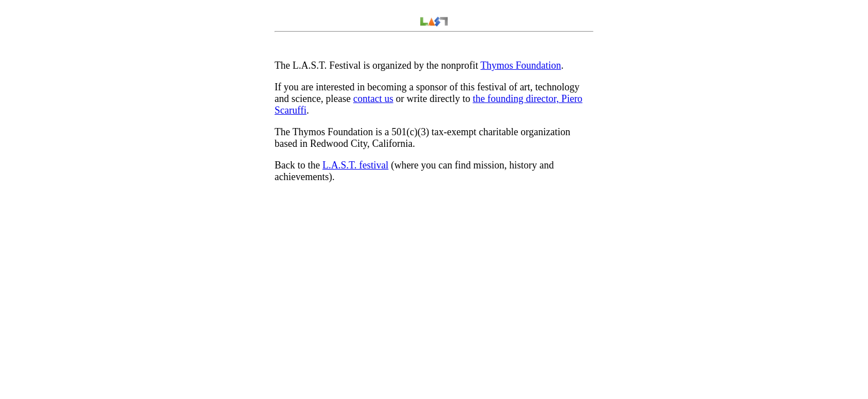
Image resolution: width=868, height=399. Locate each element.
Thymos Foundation (521, 65)
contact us (373, 99)
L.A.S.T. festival (355, 165)
